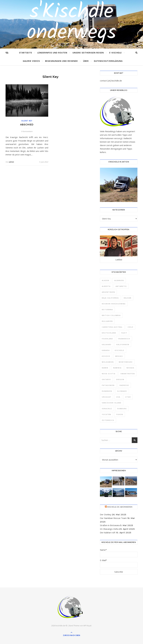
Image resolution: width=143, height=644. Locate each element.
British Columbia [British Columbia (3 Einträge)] (111, 315)
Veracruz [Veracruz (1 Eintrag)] (107, 409)
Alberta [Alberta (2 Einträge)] (106, 286)
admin (11, 162)
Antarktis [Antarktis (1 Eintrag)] (121, 286)
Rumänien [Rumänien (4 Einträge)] (107, 391)
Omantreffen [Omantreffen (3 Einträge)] (128, 374)
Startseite (26, 53)
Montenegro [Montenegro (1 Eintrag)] (126, 362)
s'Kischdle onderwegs (71, 23)
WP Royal (87, 626)
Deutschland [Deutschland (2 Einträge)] (109, 333)
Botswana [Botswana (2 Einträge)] (107, 310)
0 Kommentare (27, 131)
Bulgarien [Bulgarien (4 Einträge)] (107, 321)
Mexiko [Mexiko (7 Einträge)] (119, 356)
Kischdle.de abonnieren (120, 507)
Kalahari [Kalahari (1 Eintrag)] (107, 344)
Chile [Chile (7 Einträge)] (130, 327)
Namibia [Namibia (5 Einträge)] (117, 368)
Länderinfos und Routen (52, 53)
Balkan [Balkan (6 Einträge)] (128, 298)
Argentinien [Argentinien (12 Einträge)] (108, 292)
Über (86, 61)
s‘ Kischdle (115, 53)
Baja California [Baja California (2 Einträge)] (110, 298)
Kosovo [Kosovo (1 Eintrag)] (106, 356)
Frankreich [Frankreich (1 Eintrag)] (124, 339)
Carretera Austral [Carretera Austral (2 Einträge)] (112, 327)
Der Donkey (106, 514)
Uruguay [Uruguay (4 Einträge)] (107, 397)
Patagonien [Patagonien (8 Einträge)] (108, 385)
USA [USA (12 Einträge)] (118, 397)
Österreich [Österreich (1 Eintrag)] (108, 420)
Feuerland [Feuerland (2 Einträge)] (107, 339)
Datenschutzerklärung (108, 61)
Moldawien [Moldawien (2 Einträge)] (108, 362)
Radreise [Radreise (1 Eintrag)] (124, 385)
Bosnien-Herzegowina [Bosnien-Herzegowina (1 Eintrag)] (114, 304)
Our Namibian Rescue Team (113, 518)
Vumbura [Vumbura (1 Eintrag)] (122, 409)
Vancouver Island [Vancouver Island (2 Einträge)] (112, 403)
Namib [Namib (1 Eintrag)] (105, 368)
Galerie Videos (31, 61)
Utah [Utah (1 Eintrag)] (128, 397)
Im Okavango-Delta (109, 529)
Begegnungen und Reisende (61, 61)
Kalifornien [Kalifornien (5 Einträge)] (123, 344)
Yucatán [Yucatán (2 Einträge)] (106, 414)
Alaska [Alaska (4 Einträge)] (106, 280)
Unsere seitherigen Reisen (88, 53)
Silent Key (27, 121)
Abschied (27, 125)
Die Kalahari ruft (108, 532)
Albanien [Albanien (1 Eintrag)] (119, 280)
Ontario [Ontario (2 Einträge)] (106, 379)
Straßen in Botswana (110, 525)
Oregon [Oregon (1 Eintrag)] (120, 379)
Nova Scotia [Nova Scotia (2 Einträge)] (109, 374)
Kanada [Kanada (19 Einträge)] (106, 350)
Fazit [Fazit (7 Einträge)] (124, 333)
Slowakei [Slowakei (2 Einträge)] (122, 391)
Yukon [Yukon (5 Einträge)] (120, 414)
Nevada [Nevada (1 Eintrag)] (130, 368)
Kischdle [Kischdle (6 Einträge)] (120, 350)
